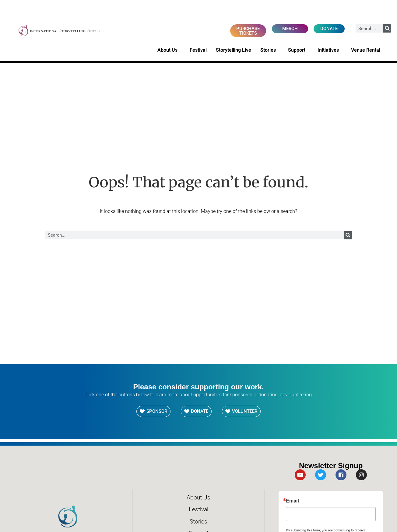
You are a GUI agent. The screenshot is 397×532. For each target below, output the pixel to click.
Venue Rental (367, 50)
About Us (169, 50)
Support (298, 50)
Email (292, 502)
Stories (270, 50)
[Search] (387, 28)
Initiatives (330, 50)
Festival (198, 50)
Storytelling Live (234, 50)
